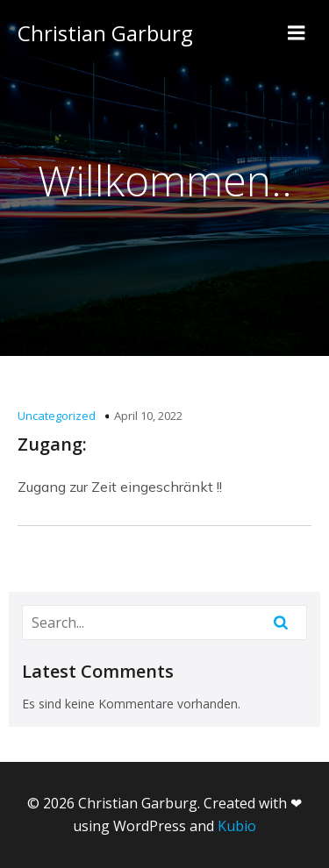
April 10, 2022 (148, 416)
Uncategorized (57, 416)
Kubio (237, 826)
